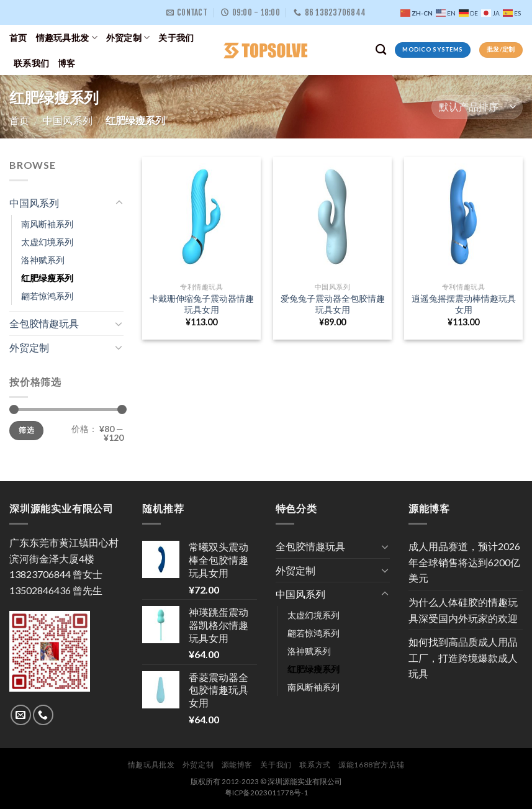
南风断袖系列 (47, 224)
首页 (18, 38)
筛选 (26, 431)
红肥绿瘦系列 (47, 278)
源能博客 (237, 765)
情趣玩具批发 (67, 38)
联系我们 (31, 63)
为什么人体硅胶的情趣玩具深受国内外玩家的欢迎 (463, 610)
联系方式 (315, 765)
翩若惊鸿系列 (47, 296)
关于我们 (176, 38)
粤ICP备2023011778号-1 (266, 793)
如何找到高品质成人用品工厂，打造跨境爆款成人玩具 (463, 658)
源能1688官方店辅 (371, 765)
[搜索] (381, 50)
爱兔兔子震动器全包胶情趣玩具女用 (333, 304)
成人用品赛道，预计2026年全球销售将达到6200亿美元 (464, 562)
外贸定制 (128, 38)
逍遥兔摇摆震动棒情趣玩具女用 (464, 304)
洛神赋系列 (43, 260)
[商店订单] (477, 107)
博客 (67, 63)
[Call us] (43, 715)
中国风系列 (68, 120)
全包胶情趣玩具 (44, 323)
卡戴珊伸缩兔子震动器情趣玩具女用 (202, 304)
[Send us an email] (21, 715)
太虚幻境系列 (47, 242)
